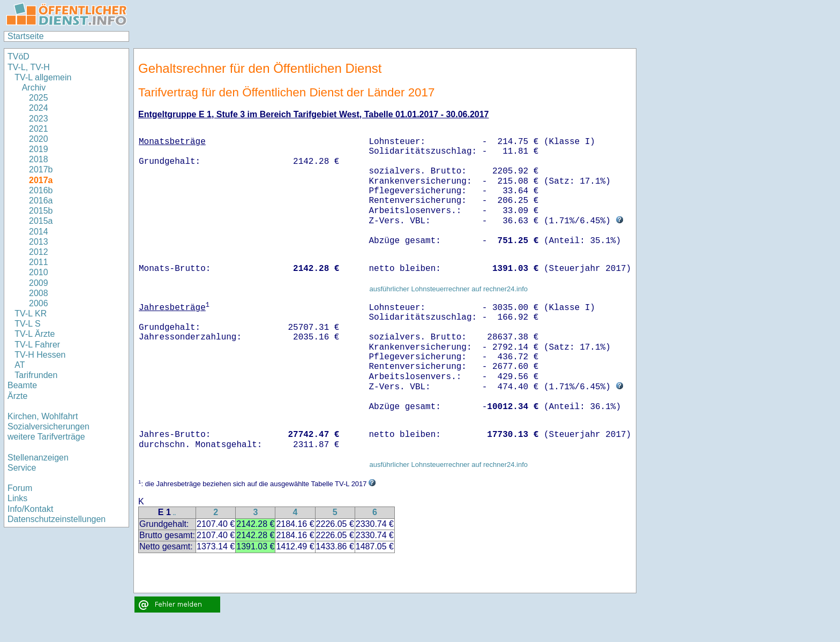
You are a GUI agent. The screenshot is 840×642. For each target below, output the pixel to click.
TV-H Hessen (40, 355)
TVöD (18, 56)
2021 (39, 129)
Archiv (34, 88)
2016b (41, 190)
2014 (39, 232)
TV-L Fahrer (37, 345)
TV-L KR (32, 314)
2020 (39, 139)
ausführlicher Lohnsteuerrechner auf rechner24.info (448, 289)
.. (175, 513)
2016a (41, 201)
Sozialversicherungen (48, 426)
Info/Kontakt (30, 509)
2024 (39, 108)
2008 (39, 293)
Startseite (26, 36)
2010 (39, 272)
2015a (41, 221)
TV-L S (27, 324)
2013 (39, 242)
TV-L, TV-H (29, 67)
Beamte (22, 385)
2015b (41, 211)
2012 (39, 252)
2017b (41, 169)
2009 (39, 283)
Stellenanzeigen (38, 458)
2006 (39, 303)
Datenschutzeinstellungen (57, 519)
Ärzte (17, 396)
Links (17, 498)
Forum (20, 488)
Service (22, 468)
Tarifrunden (37, 375)
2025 (39, 98)
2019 (39, 149)
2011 (39, 262)
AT (20, 365)
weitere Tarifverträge (46, 437)
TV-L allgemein (43, 77)
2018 (39, 159)
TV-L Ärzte (35, 334)
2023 (39, 119)
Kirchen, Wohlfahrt (43, 416)
